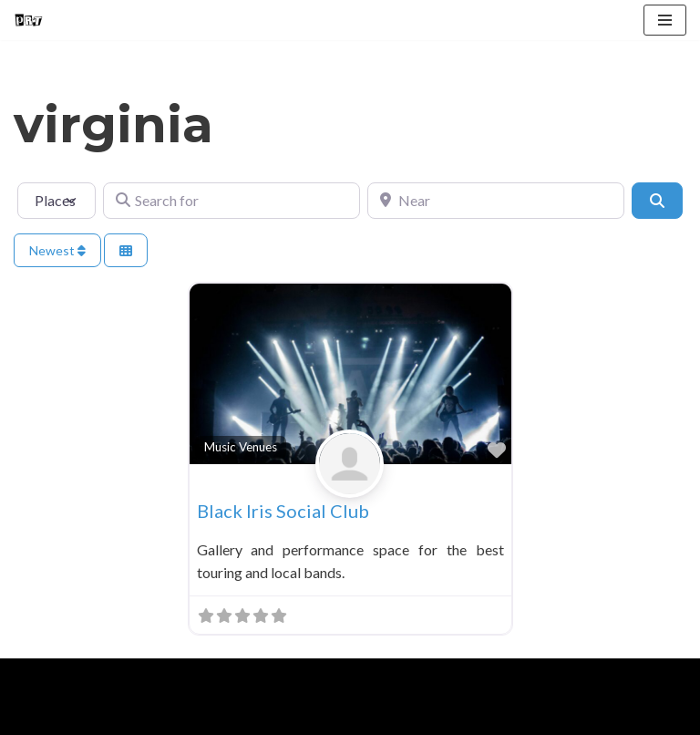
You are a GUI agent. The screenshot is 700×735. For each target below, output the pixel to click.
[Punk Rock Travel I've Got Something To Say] (28, 20)
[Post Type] (57, 201)
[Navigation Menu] (665, 20)
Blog (163, 715)
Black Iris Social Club (283, 511)
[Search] (657, 201)
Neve (31, 677)
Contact (229, 715)
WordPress (171, 677)
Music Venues (241, 447)
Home (37, 715)
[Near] (496, 201)
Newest (57, 250)
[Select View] (126, 250)
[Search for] (232, 201)
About (102, 715)
